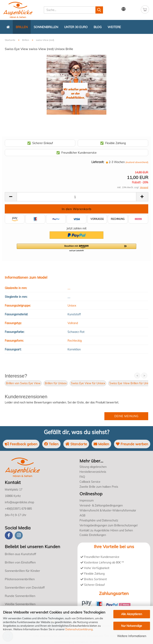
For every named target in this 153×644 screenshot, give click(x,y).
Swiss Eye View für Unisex (88, 383)
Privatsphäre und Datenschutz (99, 520)
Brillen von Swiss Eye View (23, 383)
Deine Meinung (126, 416)
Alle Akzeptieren (132, 614)
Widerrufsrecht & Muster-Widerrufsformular (108, 510)
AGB (82, 515)
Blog (98, 27)
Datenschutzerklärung (79, 629)
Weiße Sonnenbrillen (20, 604)
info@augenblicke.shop (19, 502)
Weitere (114, 27)
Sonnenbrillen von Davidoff (25, 587)
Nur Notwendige (132, 626)
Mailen (101, 444)
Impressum (87, 500)
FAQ (82, 477)
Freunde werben (132, 444)
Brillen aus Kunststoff (20, 554)
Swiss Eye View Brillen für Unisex (131, 383)
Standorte (76, 444)
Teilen (51, 444)
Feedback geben (21, 444)
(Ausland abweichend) (137, 162)
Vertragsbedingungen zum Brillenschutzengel (108, 525)
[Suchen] (99, 10)
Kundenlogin (133, 9)
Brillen (22, 27)
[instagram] (19, 535)
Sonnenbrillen (46, 27)
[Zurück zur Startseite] (8, 27)
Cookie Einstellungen (93, 535)
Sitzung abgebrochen (93, 467)
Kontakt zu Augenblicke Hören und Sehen (106, 530)
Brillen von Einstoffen (20, 562)
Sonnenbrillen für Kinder (22, 571)
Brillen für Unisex (56, 383)
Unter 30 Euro (76, 27)
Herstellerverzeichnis (93, 472)
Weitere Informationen (132, 636)
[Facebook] (9, 535)
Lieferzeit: (98, 162)
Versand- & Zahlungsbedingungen (101, 505)
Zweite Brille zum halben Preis (99, 487)
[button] (76, 248)
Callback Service (90, 482)
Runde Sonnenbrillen (20, 596)
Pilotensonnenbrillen (20, 579)
